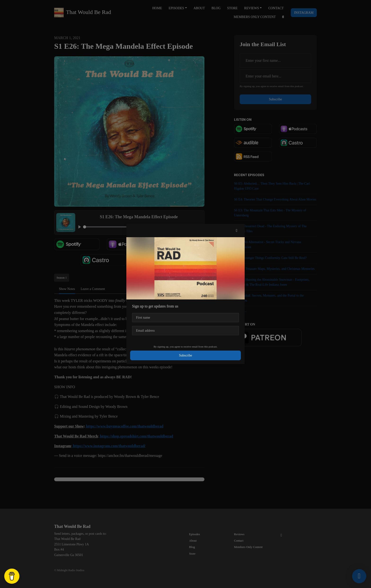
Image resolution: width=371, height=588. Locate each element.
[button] (237, 231)
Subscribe (185, 355)
